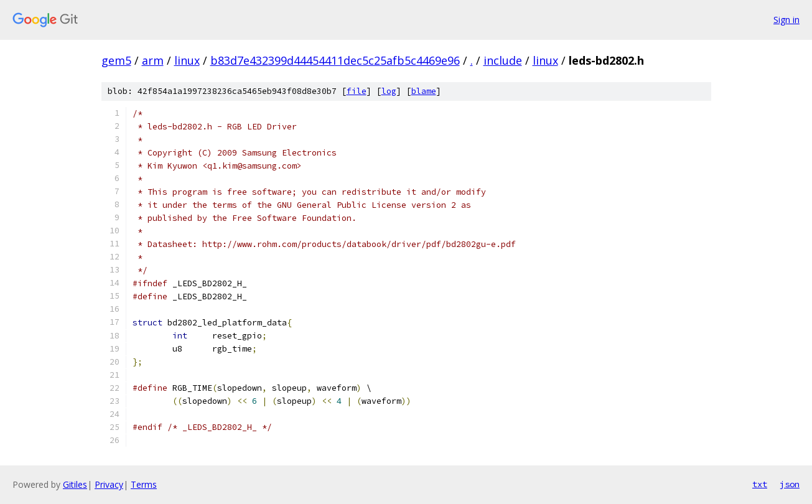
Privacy (109, 484)
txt (760, 484)
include (503, 60)
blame (424, 91)
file (357, 91)
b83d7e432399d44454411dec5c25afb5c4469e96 (335, 60)
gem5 (116, 60)
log (389, 91)
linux (187, 60)
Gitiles (75, 484)
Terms (144, 484)
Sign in (786, 20)
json (790, 484)
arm (153, 60)
